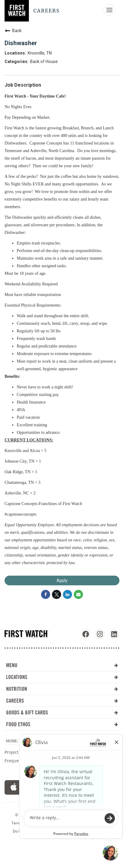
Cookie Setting (100, 823)
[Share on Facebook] (46, 594)
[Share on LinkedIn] (67, 594)
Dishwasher (21, 43)
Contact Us (73, 761)
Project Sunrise (20, 752)
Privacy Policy (50, 831)
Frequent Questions (25, 761)
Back (13, 31)
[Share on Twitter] (57, 594)
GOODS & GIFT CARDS (62, 712)
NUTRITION (62, 689)
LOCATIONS (62, 677)
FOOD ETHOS (62, 724)
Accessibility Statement (61, 823)
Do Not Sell (22, 831)
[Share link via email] (78, 594)
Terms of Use (23, 823)
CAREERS (62, 701)
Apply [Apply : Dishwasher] (62, 580)
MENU (62, 665)
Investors (71, 752)
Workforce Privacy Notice (90, 831)
